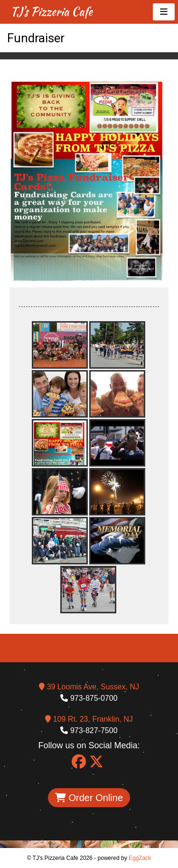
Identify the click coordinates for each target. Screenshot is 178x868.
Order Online (89, 798)
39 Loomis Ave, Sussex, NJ (89, 687)
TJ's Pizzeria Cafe (52, 12)
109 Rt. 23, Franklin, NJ (89, 719)
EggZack (140, 858)
